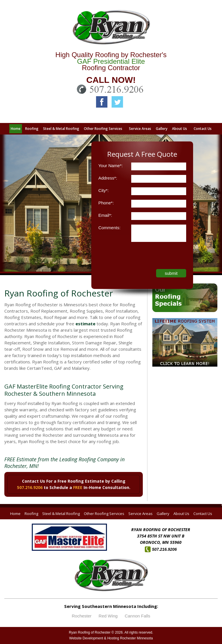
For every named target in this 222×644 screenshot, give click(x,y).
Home (15, 514)
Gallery (163, 514)
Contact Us (203, 514)
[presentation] (142, 258)
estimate (85, 324)
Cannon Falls (137, 616)
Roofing (31, 514)
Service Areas (140, 514)
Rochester (82, 616)
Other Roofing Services (104, 514)
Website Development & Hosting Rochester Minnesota (111, 638)
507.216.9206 (30, 487)
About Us (181, 514)
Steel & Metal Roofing (61, 514)
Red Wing (108, 616)
